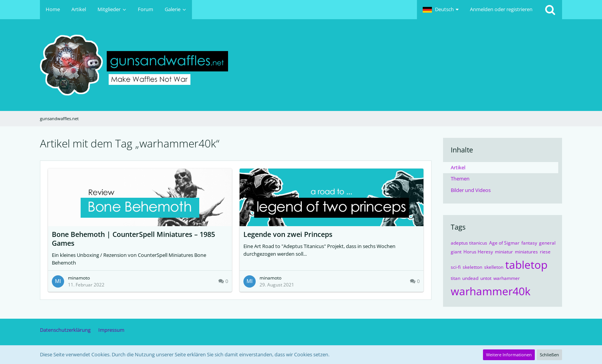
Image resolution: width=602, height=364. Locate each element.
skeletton (472, 267)
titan (456, 278)
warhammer (507, 278)
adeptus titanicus (469, 243)
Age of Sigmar (504, 243)
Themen (460, 179)
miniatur (504, 252)
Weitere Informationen (509, 355)
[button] (441, 10)
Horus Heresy (478, 252)
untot (486, 278)
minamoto (79, 278)
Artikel (458, 167)
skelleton (494, 267)
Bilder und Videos (471, 190)
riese (545, 252)
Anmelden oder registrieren (501, 9)
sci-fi (456, 267)
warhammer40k (491, 291)
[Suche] (550, 10)
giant (456, 252)
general (547, 243)
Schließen (549, 355)
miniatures (526, 252)
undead (470, 278)
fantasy (529, 243)
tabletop (526, 265)
